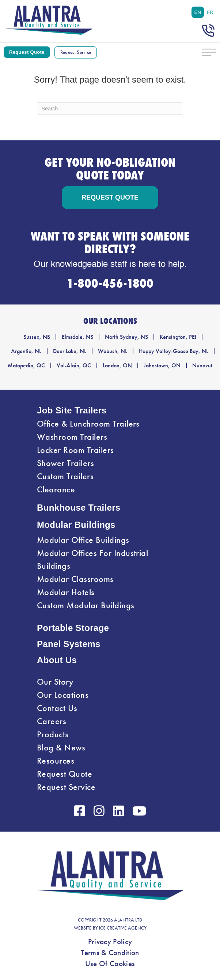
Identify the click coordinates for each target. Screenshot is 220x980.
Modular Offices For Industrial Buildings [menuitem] (92, 559)
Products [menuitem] (53, 734)
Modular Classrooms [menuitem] (75, 579)
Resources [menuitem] (56, 761)
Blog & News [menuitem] (61, 748)
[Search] (110, 109)
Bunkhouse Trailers (79, 508)
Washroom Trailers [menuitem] (72, 437)
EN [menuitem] (198, 12)
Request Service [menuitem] (66, 787)
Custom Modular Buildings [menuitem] (86, 605)
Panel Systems (69, 644)
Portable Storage (73, 628)
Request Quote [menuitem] (65, 774)
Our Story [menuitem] (55, 682)
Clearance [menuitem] (56, 489)
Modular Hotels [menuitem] (66, 592)
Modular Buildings (76, 525)
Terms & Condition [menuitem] (110, 953)
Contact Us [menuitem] (57, 708)
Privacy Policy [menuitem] (110, 942)
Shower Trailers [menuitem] (65, 463)
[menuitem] (198, 12)
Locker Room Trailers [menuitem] (75, 450)
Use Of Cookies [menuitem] (110, 964)
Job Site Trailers (72, 410)
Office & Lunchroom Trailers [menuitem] (88, 424)
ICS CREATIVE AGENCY (123, 928)
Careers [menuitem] (52, 721)
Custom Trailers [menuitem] (65, 476)
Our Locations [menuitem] (63, 695)
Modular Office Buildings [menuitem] (83, 540)
